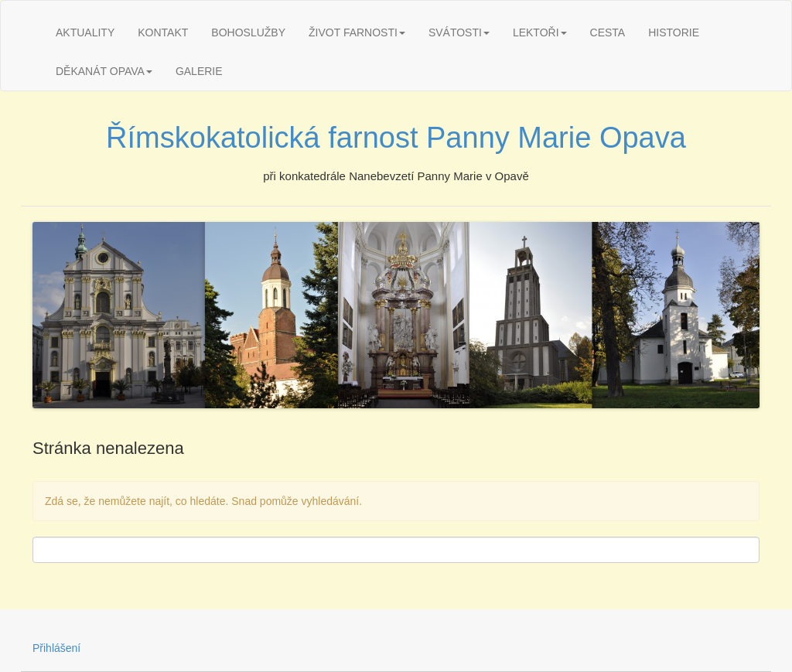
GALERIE (199, 71)
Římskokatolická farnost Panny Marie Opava (396, 138)
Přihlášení (56, 648)
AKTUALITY (85, 32)
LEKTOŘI (540, 32)
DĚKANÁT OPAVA (104, 71)
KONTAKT (163, 32)
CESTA (608, 32)
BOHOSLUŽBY (248, 32)
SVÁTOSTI (459, 32)
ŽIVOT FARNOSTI (357, 32)
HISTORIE (674, 32)
